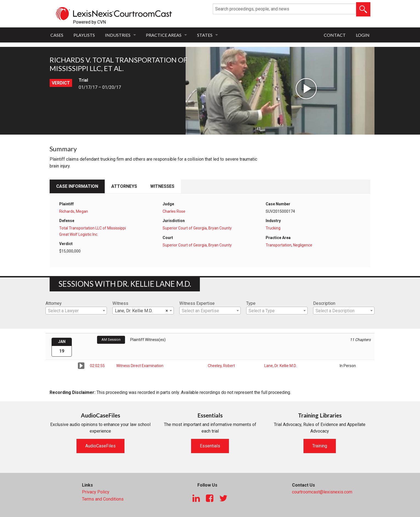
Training (320, 446)
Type (251, 303)
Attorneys (124, 186)
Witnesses (162, 186)
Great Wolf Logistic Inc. (79, 234)
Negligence (303, 245)
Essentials (210, 446)
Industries (118, 35)
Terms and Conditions (103, 499)
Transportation (279, 245)
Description (324, 303)
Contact (335, 35)
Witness (120, 303)
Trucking (273, 228)
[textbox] (76, 311)
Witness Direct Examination (140, 366)
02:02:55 (97, 366)
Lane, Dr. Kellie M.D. (280, 366)
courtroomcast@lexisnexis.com (322, 492)
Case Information (77, 186)
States (205, 35)
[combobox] (76, 311)
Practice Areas (164, 35)
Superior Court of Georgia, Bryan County (197, 228)
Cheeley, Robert (221, 366)
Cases (57, 35)
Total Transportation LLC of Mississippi (93, 228)
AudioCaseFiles (100, 446)
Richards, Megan (74, 211)
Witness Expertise (197, 303)
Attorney (54, 303)
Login (363, 35)
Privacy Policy (96, 492)
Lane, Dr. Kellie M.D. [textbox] (141, 311)
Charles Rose (174, 211)
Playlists (84, 35)
